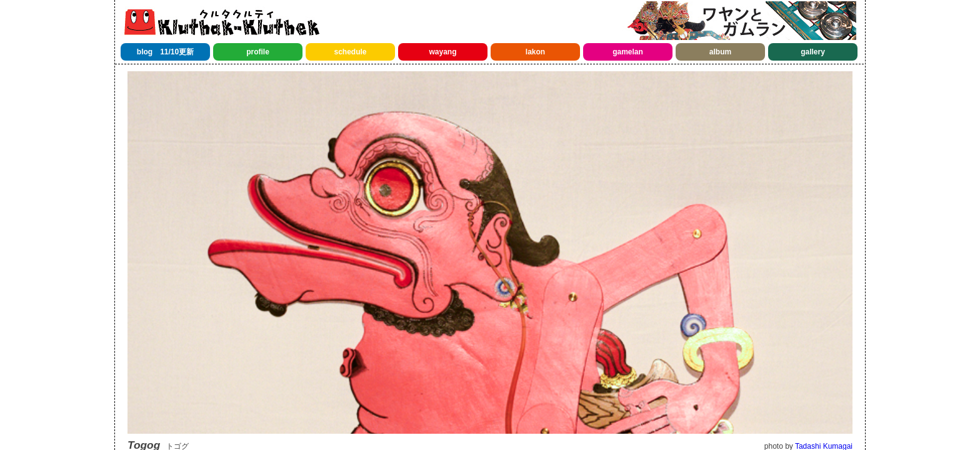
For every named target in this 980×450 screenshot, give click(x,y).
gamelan (628, 52)
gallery (813, 52)
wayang (442, 52)
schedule (350, 52)
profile (258, 52)
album (720, 52)
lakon (535, 52)
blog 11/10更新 (165, 52)
